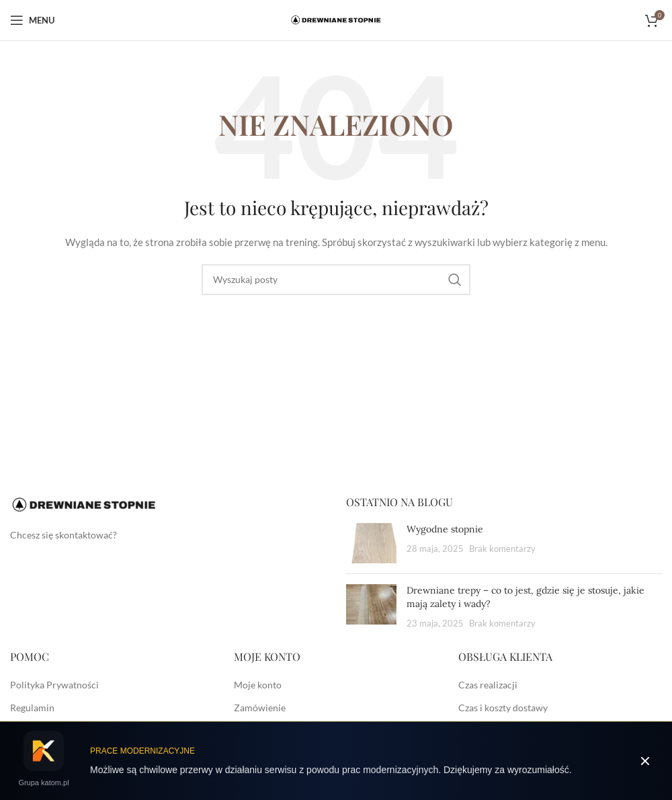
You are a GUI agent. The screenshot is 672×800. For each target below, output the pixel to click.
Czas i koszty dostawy (503, 708)
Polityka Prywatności (54, 685)
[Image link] (84, 504)
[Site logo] (336, 19)
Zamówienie (260, 708)
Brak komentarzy (502, 549)
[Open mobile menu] (32, 20)
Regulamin (32, 708)
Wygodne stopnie (445, 529)
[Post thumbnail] (371, 543)
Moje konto (258, 685)
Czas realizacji (488, 685)
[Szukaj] (336, 280)
